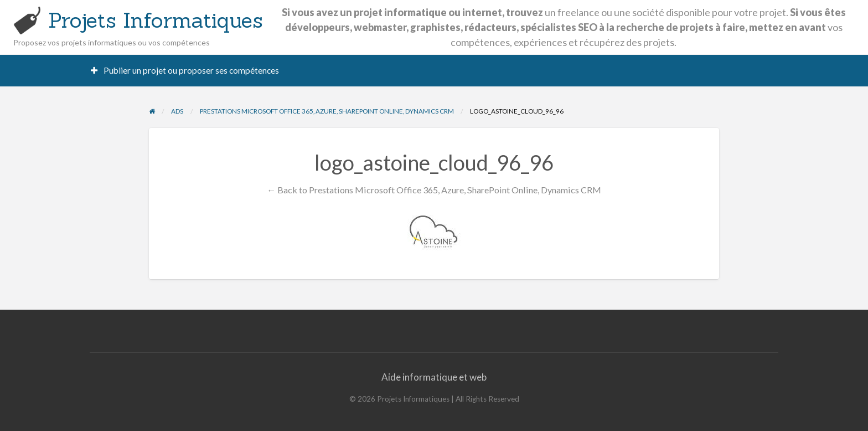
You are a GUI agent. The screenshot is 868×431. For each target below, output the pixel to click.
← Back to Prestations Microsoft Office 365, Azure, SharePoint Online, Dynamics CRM (434, 190)
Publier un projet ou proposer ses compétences (185, 70)
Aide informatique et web (434, 377)
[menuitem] (185, 71)
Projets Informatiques (156, 20)
